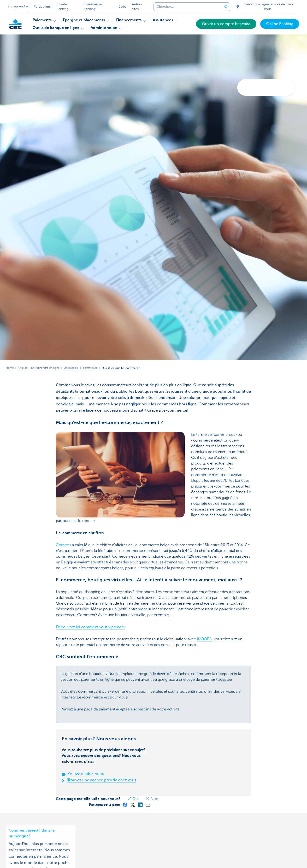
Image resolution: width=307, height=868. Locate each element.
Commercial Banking (93, 7)
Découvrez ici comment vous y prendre (90, 627)
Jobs (122, 7)
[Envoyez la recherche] (226, 7)
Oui (133, 799)
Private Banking (62, 7)
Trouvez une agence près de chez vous (102, 780)
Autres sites (137, 7)
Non (152, 799)
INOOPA (204, 639)
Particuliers (42, 7)
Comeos (63, 545)
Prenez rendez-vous (86, 774)
